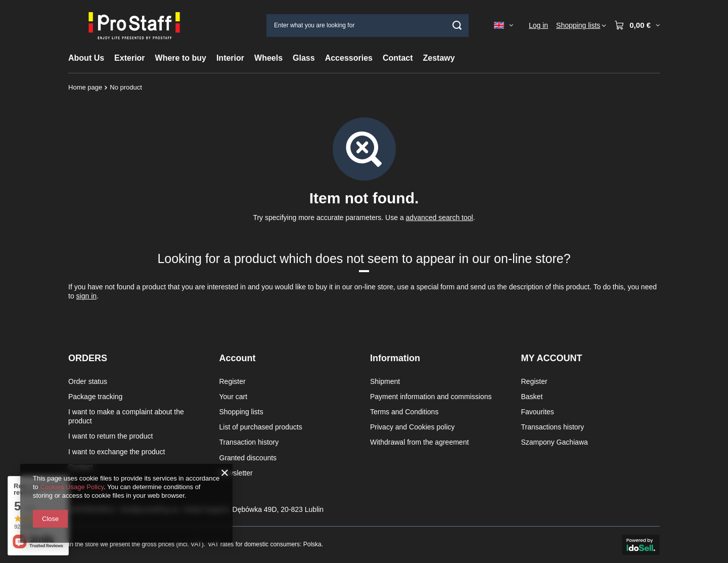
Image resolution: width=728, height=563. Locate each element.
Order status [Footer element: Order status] (88, 381)
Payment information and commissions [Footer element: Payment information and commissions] (431, 397)
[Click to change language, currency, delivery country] (504, 25)
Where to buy (181, 58)
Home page (85, 87)
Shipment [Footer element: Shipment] (385, 381)
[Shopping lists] (581, 25)
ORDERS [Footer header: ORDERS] (88, 358)
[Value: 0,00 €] (637, 25)
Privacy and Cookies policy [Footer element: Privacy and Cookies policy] (412, 427)
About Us (86, 58)
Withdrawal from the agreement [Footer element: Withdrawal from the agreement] (419, 442)
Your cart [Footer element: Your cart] (234, 397)
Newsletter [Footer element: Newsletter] (236, 473)
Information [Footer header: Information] (395, 358)
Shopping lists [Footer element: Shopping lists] (241, 412)
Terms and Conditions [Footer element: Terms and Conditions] (404, 412)
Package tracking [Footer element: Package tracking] (95, 397)
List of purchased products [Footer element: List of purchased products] (261, 427)
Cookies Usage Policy (72, 487)
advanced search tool (440, 218)
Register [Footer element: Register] (233, 381)
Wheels (268, 58)
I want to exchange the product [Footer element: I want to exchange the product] (117, 452)
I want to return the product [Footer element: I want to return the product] (110, 436)
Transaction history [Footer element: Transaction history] (249, 442)
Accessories (349, 58)
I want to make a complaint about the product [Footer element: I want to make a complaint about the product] (126, 416)
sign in (86, 296)
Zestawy (439, 58)
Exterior (129, 58)
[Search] (457, 26)
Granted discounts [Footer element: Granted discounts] (248, 458)
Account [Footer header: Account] (238, 358)
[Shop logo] (134, 25)
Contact (398, 58)
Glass (304, 58)
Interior (230, 58)
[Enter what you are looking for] (368, 26)
